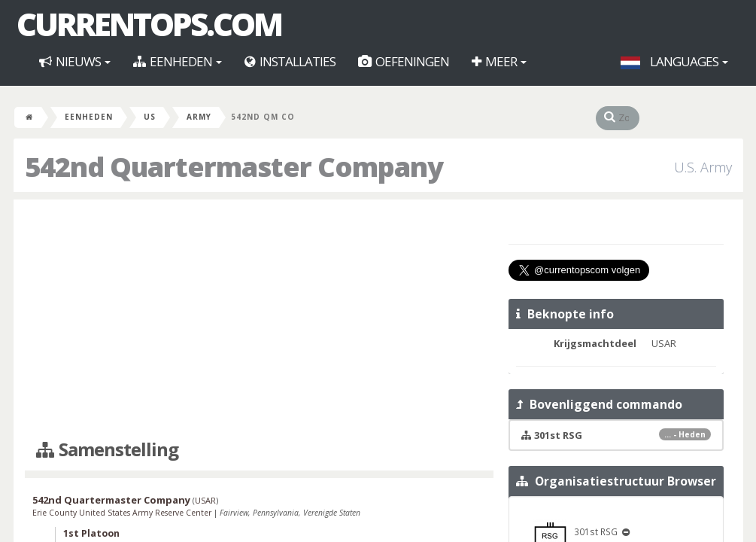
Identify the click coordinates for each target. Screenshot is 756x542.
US (150, 117)
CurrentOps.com (149, 24)
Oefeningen (404, 61)
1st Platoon (91, 533)
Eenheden (178, 61)
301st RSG (577, 531)
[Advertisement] (259, 320)
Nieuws (75, 61)
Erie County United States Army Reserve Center (123, 513)
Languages (674, 61)
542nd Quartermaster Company (111, 500)
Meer (499, 61)
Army (199, 117)
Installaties (290, 61)
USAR (205, 500)
